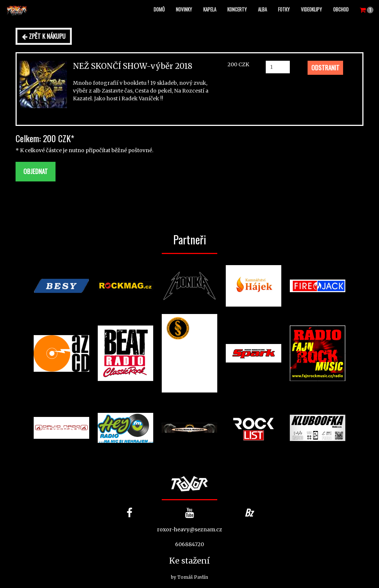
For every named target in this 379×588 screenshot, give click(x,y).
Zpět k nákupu (44, 36)
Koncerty (237, 9)
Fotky (284, 9)
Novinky (184, 9)
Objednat (36, 171)
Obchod (341, 9)
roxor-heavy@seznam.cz (189, 529)
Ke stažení (189, 561)
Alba (262, 9)
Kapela (210, 9)
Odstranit (325, 68)
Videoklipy (311, 9)
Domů (159, 9)
